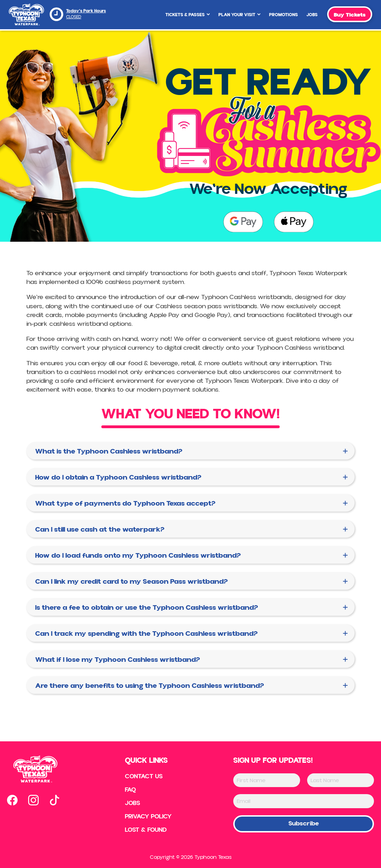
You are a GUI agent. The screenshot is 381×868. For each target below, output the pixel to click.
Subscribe (304, 823)
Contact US (144, 777)
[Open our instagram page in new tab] (33, 800)
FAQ (131, 790)
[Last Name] (341, 780)
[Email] (304, 801)
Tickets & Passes (188, 15)
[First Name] (267, 780)
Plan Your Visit (240, 15)
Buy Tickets (350, 15)
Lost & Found (146, 830)
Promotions (284, 15)
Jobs (312, 15)
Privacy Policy (148, 817)
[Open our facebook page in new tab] (12, 800)
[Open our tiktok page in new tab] (55, 800)
